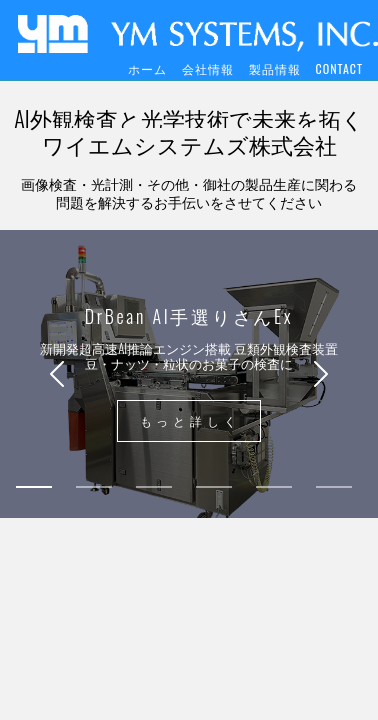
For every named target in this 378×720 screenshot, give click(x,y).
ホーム (147, 68)
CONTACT (339, 68)
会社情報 (208, 68)
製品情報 (275, 68)
